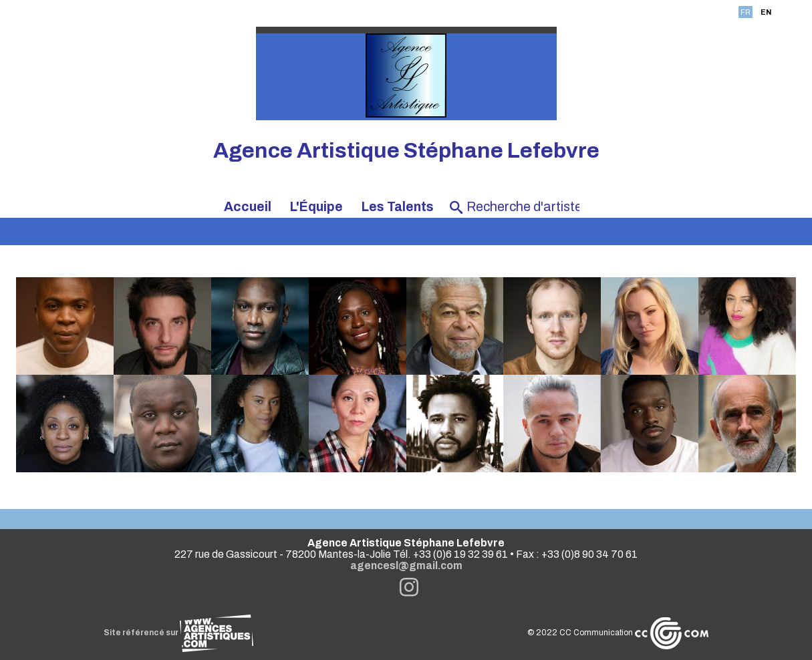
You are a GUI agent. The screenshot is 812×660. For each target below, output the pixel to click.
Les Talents (398, 207)
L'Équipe (316, 207)
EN (766, 12)
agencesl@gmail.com (406, 565)
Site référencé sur (178, 633)
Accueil (248, 207)
